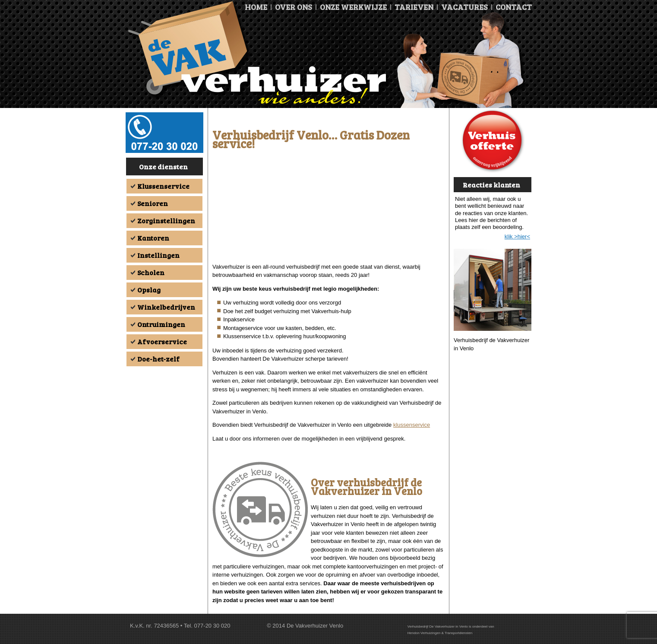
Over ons (294, 7)
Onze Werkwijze (353, 7)
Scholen (151, 272)
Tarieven (414, 7)
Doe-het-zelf (158, 359)
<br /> (328, 208)
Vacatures (464, 7)
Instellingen (158, 255)
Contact (514, 7)
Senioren (153, 203)
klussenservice (412, 425)
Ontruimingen (161, 324)
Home (256, 7)
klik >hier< (517, 236)
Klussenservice (163, 186)
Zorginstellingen (166, 220)
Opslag (149, 290)
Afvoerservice (162, 341)
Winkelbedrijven (166, 307)
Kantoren (153, 238)
